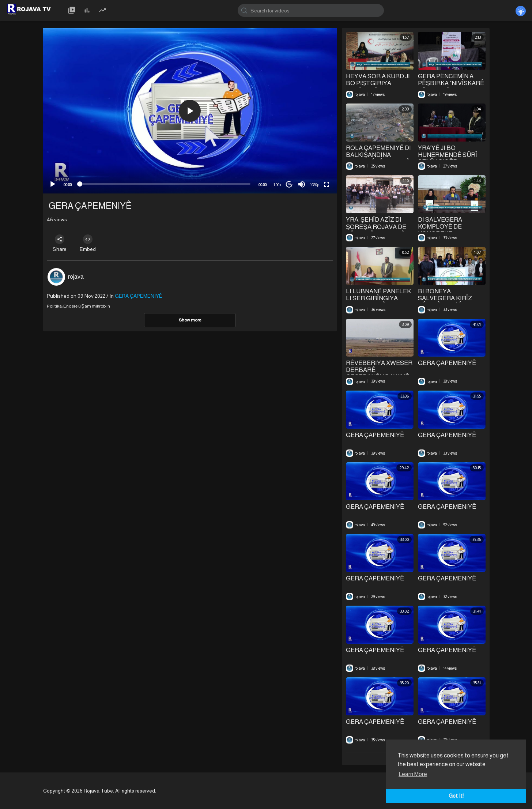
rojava (76, 277)
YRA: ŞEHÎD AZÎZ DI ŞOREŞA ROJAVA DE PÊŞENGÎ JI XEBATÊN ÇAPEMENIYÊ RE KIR (378, 231)
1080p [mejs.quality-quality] (315, 185)
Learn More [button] (413, 774)
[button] (190, 111)
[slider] (165, 184)
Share (60, 243)
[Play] (53, 184)
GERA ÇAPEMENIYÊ (447, 363)
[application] (190, 111)
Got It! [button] (456, 796)
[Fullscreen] (327, 184)
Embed (90, 243)
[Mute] (302, 184)
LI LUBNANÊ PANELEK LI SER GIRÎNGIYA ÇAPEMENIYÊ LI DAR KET (378, 302)
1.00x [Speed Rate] (277, 185)
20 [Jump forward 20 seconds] (289, 184)
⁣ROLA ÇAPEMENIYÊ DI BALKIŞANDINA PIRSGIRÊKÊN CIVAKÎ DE (378, 159)
